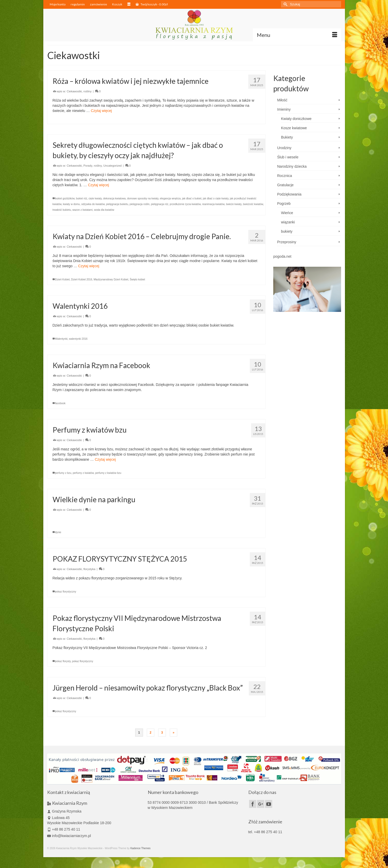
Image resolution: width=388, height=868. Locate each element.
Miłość (282, 100)
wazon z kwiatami (82, 210)
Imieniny (284, 109)
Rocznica (285, 176)
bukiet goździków (65, 198)
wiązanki (288, 222)
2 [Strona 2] (151, 733)
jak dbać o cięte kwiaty (216, 198)
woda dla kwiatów (104, 210)
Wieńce (287, 213)
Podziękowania (289, 194)
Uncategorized (113, 166)
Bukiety (287, 137)
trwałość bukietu (62, 210)
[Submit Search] (285, 4)
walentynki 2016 (78, 339)
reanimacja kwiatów (213, 204)
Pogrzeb (284, 204)
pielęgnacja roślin (140, 204)
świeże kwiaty (234, 204)
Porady (88, 166)
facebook (60, 403)
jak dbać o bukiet (192, 198)
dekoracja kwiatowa (114, 198)
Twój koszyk (152, 4)
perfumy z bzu (63, 473)
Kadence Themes (141, 848)
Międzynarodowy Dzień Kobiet (111, 279)
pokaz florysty (63, 661)
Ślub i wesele (288, 157)
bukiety (287, 231)
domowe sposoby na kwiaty (143, 198)
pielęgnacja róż (159, 204)
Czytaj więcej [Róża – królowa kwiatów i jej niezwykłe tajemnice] (101, 111)
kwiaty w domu (71, 204)
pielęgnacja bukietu (117, 204)
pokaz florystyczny (66, 592)
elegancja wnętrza (170, 198)
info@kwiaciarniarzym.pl (69, 836)
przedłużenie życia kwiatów (185, 204)
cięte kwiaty (95, 198)
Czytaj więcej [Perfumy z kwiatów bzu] (105, 459)
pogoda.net (282, 256)
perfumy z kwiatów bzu (108, 473)
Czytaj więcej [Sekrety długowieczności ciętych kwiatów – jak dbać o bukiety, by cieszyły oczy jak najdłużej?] (98, 185)
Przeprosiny (287, 242)
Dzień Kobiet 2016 (82, 279)
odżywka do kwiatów (93, 204)
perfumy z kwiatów (83, 473)
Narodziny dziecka (292, 166)
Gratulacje (285, 185)
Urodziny (284, 148)
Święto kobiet (137, 279)
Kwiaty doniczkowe (296, 119)
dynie (58, 532)
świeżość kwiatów (253, 204)
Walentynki (61, 339)
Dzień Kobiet (63, 279)
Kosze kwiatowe (294, 128)
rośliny (88, 91)
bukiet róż (82, 198)
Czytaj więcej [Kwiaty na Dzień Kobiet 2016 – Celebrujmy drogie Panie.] (89, 266)
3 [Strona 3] (162, 733)
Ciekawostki (74, 91)
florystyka (89, 569)
